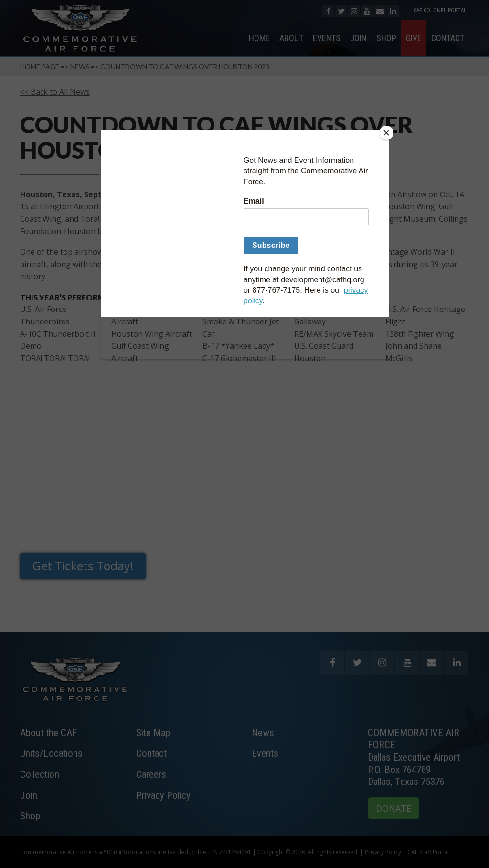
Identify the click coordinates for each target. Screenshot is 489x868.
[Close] (386, 133)
